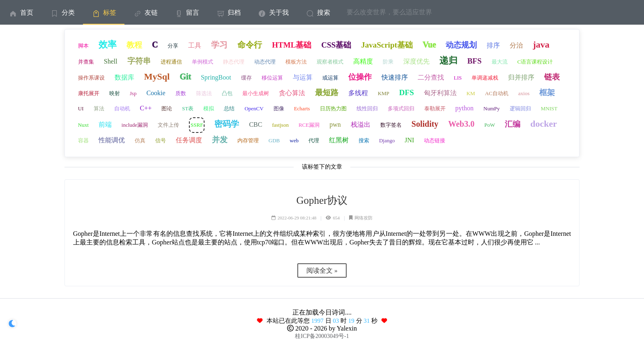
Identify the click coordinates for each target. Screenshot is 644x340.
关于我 (273, 13)
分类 (62, 13)
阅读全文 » (322, 270)
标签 (104, 13)
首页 (21, 13)
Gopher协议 (322, 200)
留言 (187, 13)
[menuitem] (21, 12)
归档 (228, 13)
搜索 (318, 13)
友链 (145, 13)
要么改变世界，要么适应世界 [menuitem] (389, 12)
